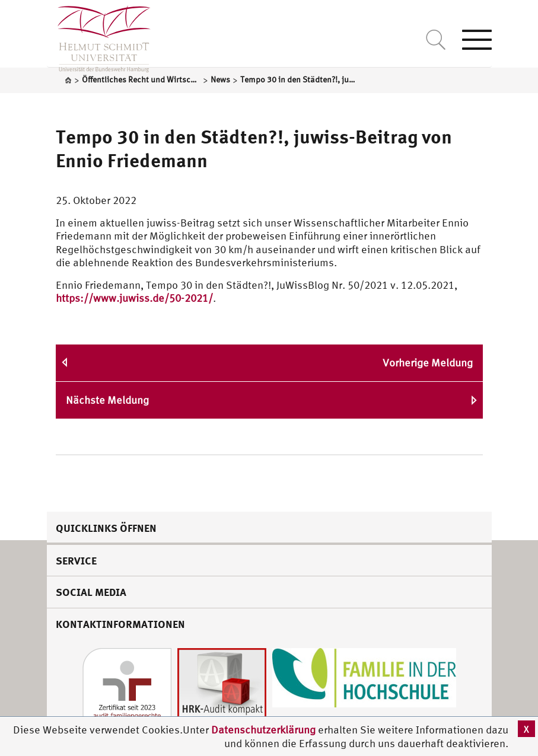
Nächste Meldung (107, 400)
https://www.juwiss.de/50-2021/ (134, 298)
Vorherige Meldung (428, 363)
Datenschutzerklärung (263, 730)
